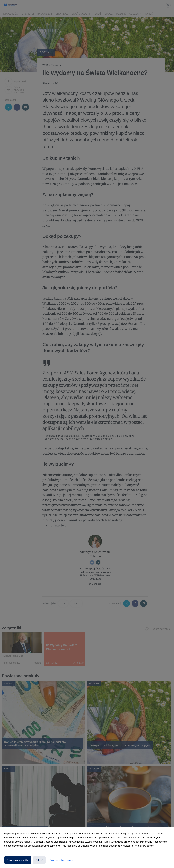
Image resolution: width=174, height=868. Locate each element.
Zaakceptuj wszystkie (18, 860)
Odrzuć (39, 860)
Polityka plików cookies (62, 860)
